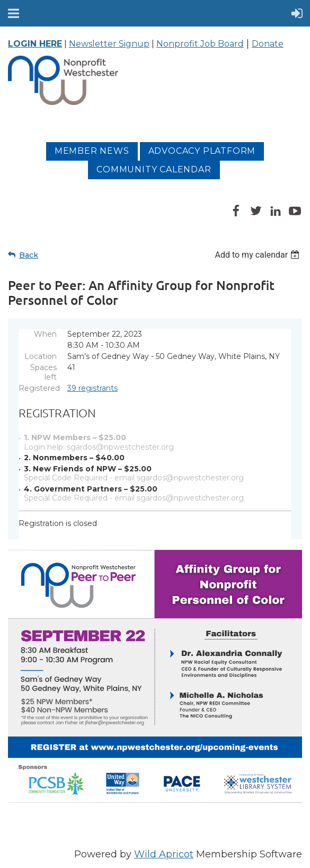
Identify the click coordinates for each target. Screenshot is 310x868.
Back (29, 255)
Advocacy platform (202, 151)
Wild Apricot (164, 854)
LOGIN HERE (35, 44)
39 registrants (92, 388)
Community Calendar (154, 169)
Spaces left (43, 372)
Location (41, 356)
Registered (38, 388)
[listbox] (258, 255)
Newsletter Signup (109, 44)
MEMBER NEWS (92, 151)
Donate (268, 44)
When (45, 334)
